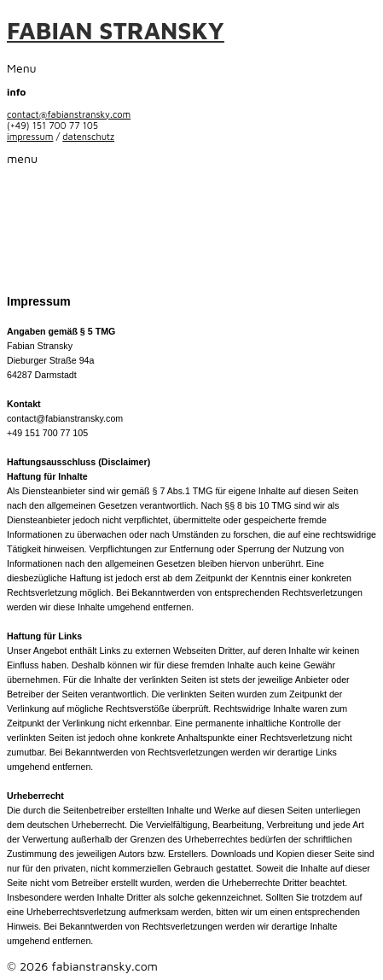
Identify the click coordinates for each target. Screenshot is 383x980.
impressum (30, 136)
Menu (22, 68)
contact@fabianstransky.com (69, 114)
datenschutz (88, 136)
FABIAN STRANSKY (116, 30)
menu (22, 158)
